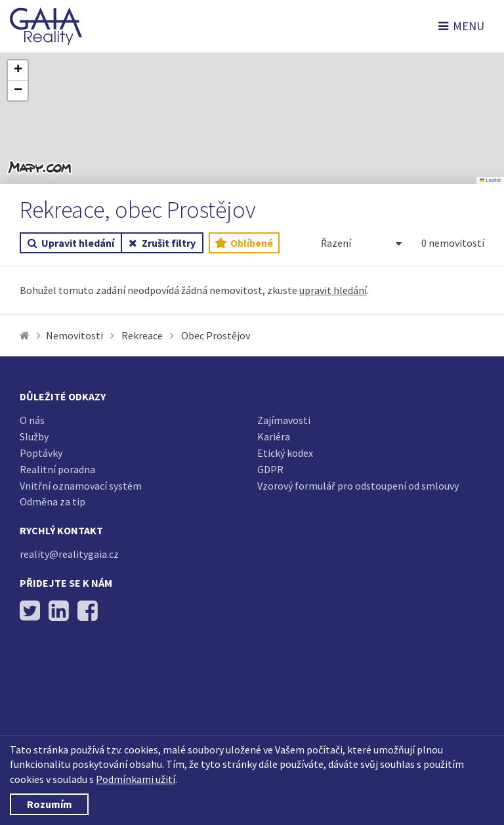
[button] (18, 71)
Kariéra (274, 436)
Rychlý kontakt (61, 530)
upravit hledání (333, 290)
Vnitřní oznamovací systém (81, 486)
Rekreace (142, 335)
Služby (34, 436)
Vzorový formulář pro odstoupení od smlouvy (358, 486)
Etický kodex (285, 453)
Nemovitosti (74, 335)
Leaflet (490, 180)
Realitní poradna (57, 469)
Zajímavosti (284, 420)
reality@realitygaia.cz (69, 554)
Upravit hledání (71, 243)
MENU (461, 26)
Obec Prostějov (216, 335)
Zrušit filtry (162, 243)
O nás (32, 420)
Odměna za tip (52, 501)
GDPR (270, 469)
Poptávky (41, 453)
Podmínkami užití (136, 779)
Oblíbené (244, 243)
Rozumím (50, 804)
